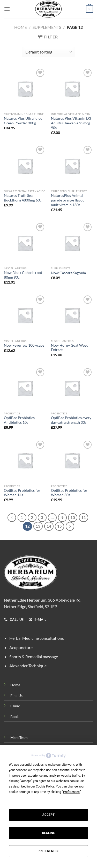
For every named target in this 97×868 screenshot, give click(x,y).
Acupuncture (21, 647)
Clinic (15, 706)
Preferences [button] (71, 792)
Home (21, 27)
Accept (49, 815)
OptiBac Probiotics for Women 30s (69, 493)
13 (38, 526)
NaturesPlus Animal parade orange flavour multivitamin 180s (69, 200)
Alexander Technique (28, 666)
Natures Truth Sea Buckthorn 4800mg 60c (23, 198)
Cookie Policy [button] (45, 786)
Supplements (47, 27)
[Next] (70, 526)
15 (59, 526)
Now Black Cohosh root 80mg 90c (23, 275)
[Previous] (12, 518)
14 (49, 526)
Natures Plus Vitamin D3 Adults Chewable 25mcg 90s (71, 123)
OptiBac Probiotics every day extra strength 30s (71, 420)
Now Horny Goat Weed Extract (70, 348)
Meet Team (19, 738)
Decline (48, 833)
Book (14, 716)
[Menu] (7, 9)
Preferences (48, 851)
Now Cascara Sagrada (68, 273)
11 (84, 517)
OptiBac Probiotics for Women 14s (22, 493)
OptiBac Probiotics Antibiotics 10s (19, 420)
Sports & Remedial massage (34, 657)
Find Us (16, 695)
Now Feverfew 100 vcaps (24, 345)
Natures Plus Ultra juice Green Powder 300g (23, 121)
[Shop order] (48, 52)
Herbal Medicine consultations (37, 638)
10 (73, 517)
